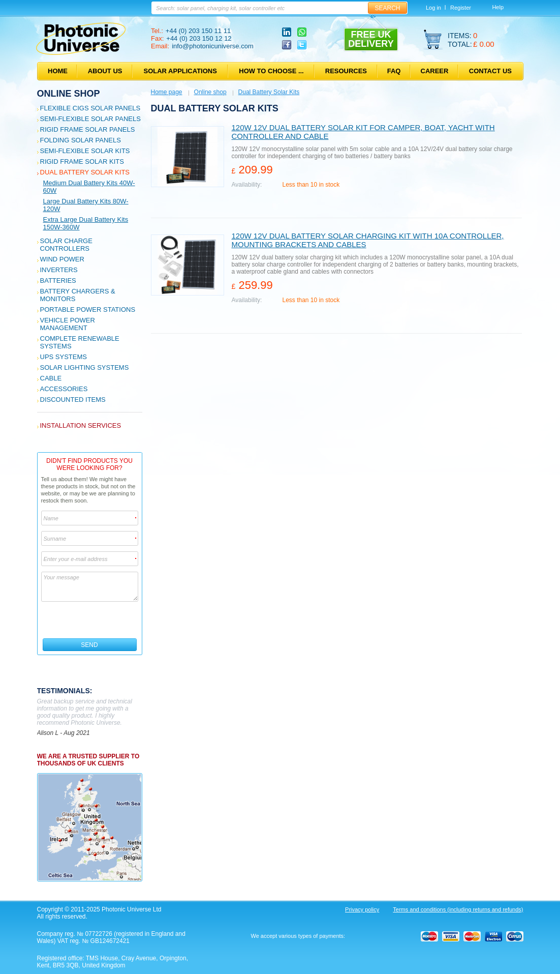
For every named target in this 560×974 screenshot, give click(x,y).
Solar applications (180, 71)
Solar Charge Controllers (66, 245)
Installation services (81, 425)
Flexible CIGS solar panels (90, 108)
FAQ (394, 71)
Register (461, 8)
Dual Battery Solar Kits (85, 172)
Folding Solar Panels (81, 140)
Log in (433, 8)
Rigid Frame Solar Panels (88, 129)
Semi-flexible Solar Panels (90, 119)
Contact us (490, 71)
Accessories (64, 389)
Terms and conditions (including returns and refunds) (458, 909)
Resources (346, 71)
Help (498, 7)
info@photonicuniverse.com (213, 46)
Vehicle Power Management (68, 324)
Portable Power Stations (88, 309)
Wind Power (62, 259)
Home (58, 71)
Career (435, 71)
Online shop (69, 94)
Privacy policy (362, 909)
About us (105, 71)
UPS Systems (64, 357)
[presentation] (90, 620)
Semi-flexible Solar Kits (85, 151)
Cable (51, 378)
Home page (167, 92)
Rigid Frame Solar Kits (82, 161)
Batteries (58, 281)
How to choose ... (271, 71)
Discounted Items (73, 400)
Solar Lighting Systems (85, 367)
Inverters (59, 270)
